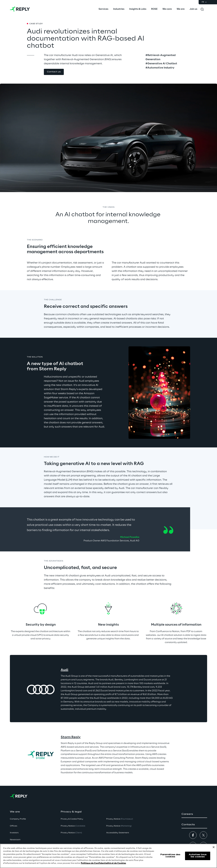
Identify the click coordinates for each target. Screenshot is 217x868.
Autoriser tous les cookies (198, 856)
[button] (54, 72)
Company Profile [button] (18, 819)
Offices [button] (14, 826)
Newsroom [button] (15, 840)
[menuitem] (103, 9)
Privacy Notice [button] (73, 826)
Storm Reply (71, 737)
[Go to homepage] (20, 9)
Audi (64, 670)
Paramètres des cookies (170, 856)
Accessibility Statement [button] (118, 833)
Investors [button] (14, 833)
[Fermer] (214, 847)
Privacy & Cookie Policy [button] (72, 819)
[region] (108, 856)
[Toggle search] (202, 9)
